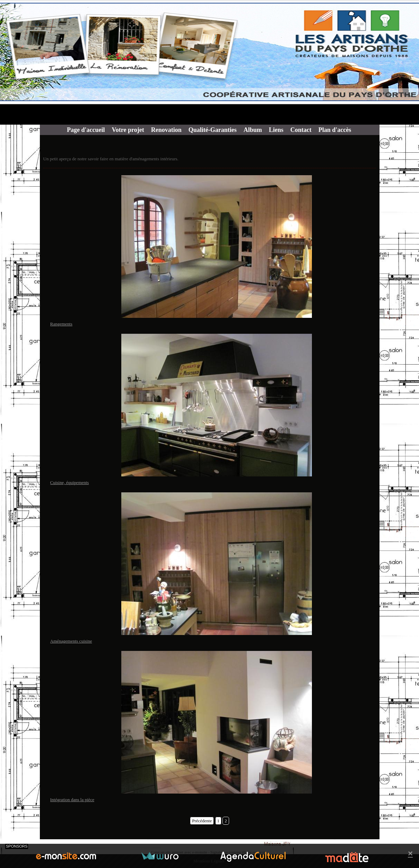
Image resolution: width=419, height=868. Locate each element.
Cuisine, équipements (70, 482)
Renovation (166, 130)
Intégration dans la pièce (72, 800)
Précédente (202, 821)
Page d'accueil (86, 130)
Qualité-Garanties (213, 130)
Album (253, 130)
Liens (276, 130)
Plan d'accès (335, 130)
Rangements (61, 324)
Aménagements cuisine (71, 641)
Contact (301, 130)
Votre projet (128, 130)
